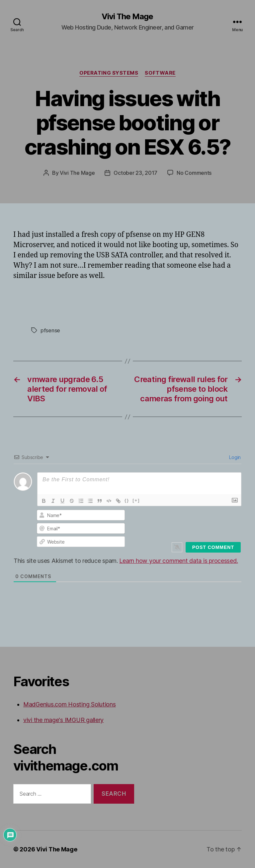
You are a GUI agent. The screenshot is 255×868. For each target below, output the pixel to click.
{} (127, 500)
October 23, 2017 (135, 173)
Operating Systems (109, 73)
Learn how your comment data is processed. (178, 561)
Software (160, 73)
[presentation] (199, 522)
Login (234, 457)
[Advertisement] (91, 300)
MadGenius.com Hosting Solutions (70, 704)
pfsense (50, 330)
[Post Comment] (213, 547)
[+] (136, 500)
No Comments (194, 173)
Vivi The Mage (127, 17)
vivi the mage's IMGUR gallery (63, 720)
